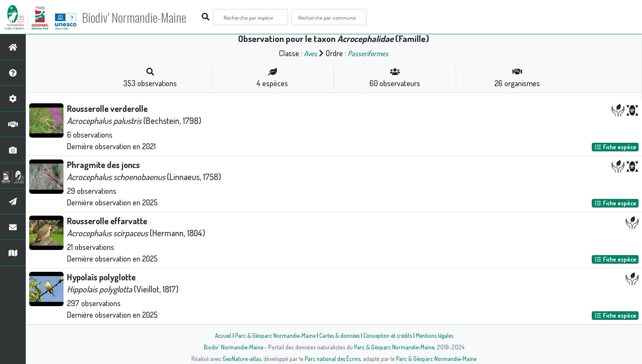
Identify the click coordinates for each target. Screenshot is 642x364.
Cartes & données (338, 335)
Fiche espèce (615, 147)
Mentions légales (438, 335)
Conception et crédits (389, 335)
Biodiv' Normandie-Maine (141, 17)
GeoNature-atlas (240, 358)
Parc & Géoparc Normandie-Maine (272, 335)
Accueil (218, 335)
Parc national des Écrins (333, 358)
